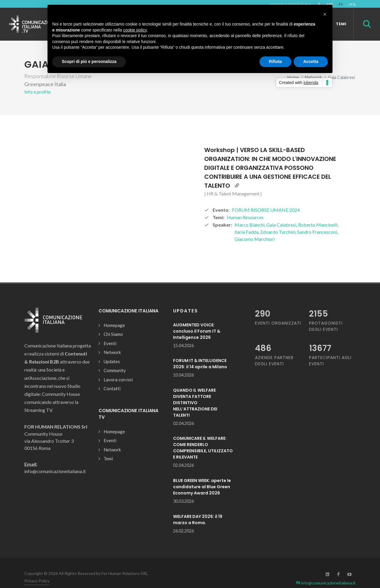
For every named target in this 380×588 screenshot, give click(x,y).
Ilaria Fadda (247, 221)
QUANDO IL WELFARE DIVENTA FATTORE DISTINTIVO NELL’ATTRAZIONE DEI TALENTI (195, 392)
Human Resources (245, 207)
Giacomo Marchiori (255, 229)
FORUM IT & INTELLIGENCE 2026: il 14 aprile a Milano (200, 353)
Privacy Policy (37, 570)
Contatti (112, 378)
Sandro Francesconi (317, 221)
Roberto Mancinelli (318, 214)
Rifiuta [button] (275, 61)
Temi (108, 448)
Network (112, 342)
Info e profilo (38, 81)
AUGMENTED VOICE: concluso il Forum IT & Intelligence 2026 (197, 321)
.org (352, 4)
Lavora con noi (118, 369)
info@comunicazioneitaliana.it (326, 572)
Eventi (110, 333)
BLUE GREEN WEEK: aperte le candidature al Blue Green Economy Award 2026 (202, 476)
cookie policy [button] (135, 30)
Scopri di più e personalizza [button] (89, 61)
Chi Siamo (113, 324)
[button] (325, 14)
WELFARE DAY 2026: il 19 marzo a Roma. (198, 509)
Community (115, 360)
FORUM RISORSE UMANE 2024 (266, 199)
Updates (112, 351)
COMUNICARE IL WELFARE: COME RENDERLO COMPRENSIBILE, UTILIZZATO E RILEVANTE (203, 437)
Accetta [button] (311, 61)
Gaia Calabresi (281, 214)
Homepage (114, 315)
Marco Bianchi (250, 214)
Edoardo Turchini (278, 221)
